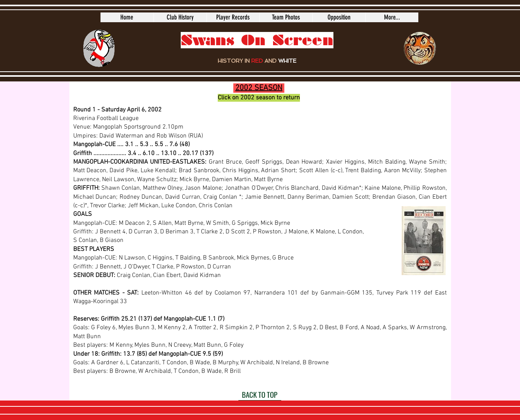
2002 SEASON (259, 88)
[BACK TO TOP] (260, 395)
